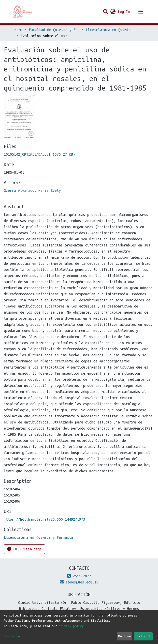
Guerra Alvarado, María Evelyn (33, 191)
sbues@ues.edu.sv (79, 582)
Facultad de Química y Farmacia (54, 30)
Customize (12, 636)
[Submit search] (106, 12)
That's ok (143, 636)
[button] (113, 12)
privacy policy (71, 626)
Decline (124, 636)
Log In (124, 12)
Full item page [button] (24, 549)
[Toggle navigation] (141, 12)
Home (19, 30)
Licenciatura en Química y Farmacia (111, 30)
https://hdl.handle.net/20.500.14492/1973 (45, 519)
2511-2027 (79, 576)
